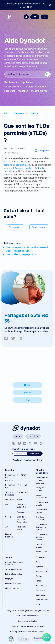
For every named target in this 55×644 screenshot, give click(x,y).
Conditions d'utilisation (27, 621)
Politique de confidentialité (28, 616)
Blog (28, 400)
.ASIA (17, 184)
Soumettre (35, 454)
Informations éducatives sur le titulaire (27, 626)
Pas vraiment (39, 227)
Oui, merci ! (15, 227)
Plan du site (41, 590)
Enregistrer (42, 151)
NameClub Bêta (42, 552)
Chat (27, 385)
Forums (28, 393)
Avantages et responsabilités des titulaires (27, 632)
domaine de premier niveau (18, 165)
